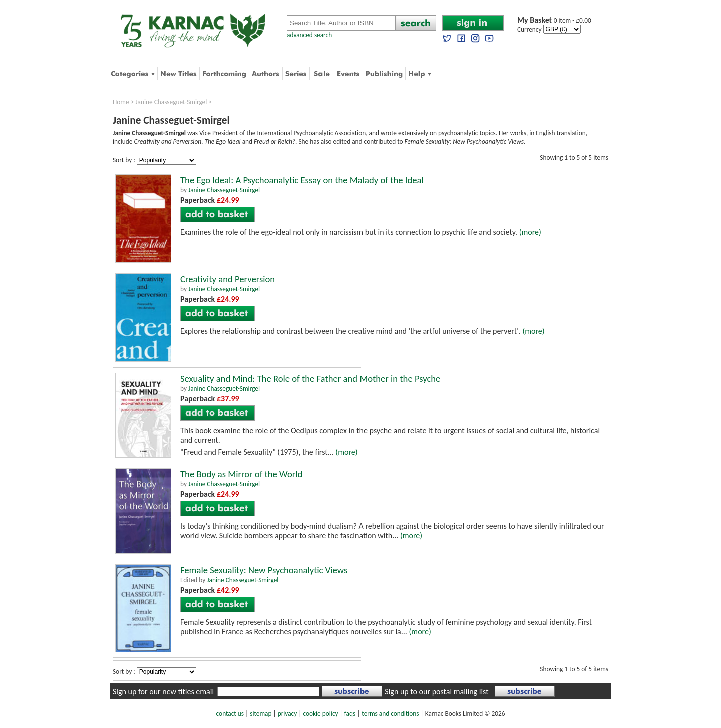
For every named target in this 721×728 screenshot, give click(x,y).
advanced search (309, 35)
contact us (230, 714)
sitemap (261, 714)
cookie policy (320, 714)
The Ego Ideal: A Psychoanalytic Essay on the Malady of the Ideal (302, 180)
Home (121, 102)
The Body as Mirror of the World (241, 474)
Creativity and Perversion (228, 279)
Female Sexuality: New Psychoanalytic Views (264, 570)
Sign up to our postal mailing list (436, 692)
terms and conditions (390, 714)
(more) (530, 232)
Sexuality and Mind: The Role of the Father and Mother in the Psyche (310, 378)
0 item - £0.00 (554, 20)
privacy (288, 714)
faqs (350, 714)
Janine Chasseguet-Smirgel (171, 102)
